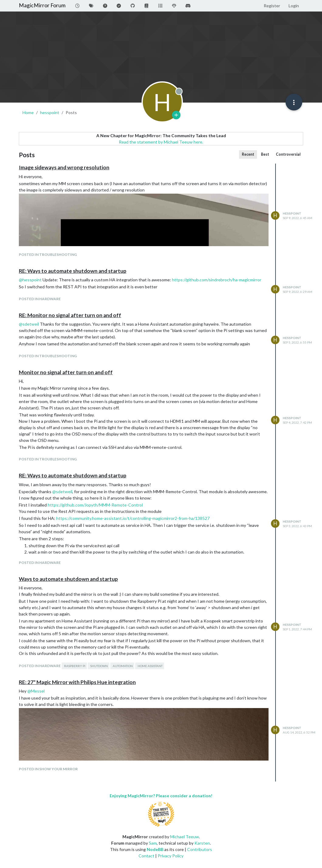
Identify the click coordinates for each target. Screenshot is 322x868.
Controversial (288, 154)
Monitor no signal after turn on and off (66, 372)
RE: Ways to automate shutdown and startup (73, 271)
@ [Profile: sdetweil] (29, 324)
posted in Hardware (40, 299)
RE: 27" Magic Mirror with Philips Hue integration (77, 682)
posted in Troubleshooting (48, 254)
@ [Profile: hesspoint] (30, 280)
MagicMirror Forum (42, 5)
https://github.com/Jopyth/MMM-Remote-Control (95, 505)
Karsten (202, 843)
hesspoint (292, 213)
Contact (146, 856)
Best (265, 154)
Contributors (200, 849)
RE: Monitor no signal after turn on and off (70, 315)
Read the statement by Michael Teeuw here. (161, 142)
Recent (248, 154)
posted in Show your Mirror (48, 769)
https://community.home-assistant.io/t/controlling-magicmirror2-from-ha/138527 (133, 518)
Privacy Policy (171, 856)
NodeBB (155, 849)
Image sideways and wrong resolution (64, 167)
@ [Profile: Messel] (36, 691)
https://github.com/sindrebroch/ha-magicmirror (217, 280)
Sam (153, 843)
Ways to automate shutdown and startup (68, 579)
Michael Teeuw (185, 837)
